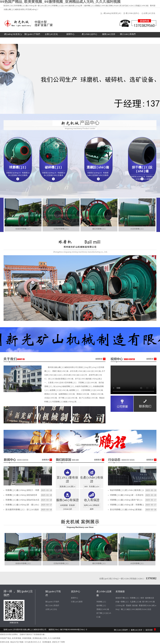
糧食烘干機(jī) (122, 598)
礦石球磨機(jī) (99, 229)
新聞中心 (70, 34)
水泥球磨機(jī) (137, 229)
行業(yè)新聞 (77, 602)
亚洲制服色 (47, 642)
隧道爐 (135, 606)
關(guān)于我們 (32, 34)
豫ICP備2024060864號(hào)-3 (74, 630)
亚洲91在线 (5, 642)
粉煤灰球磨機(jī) (23, 229)
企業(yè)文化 (149, 13)
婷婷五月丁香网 (58, 642)
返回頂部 (151, 630)
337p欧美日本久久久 (33, 642)
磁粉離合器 (150, 598)
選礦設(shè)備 (103, 609)
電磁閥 (129, 606)
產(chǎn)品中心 (132, 13)
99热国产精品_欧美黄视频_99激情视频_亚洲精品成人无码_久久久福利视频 (30, 638)
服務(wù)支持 (109, 34)
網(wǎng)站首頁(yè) (112, 13)
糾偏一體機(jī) (122, 602)
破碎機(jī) (101, 606)
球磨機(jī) (101, 602)
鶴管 (142, 598)
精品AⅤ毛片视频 (17, 642)
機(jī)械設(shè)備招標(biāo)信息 (136, 609)
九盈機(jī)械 (136, 602)
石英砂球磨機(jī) (61, 229)
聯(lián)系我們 (128, 34)
